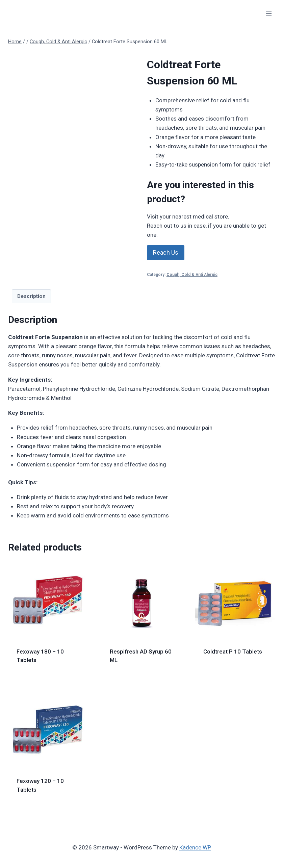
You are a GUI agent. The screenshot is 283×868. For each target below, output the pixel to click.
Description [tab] (31, 296)
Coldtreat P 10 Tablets (233, 652)
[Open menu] (269, 13)
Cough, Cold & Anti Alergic (192, 275)
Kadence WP (195, 847)
